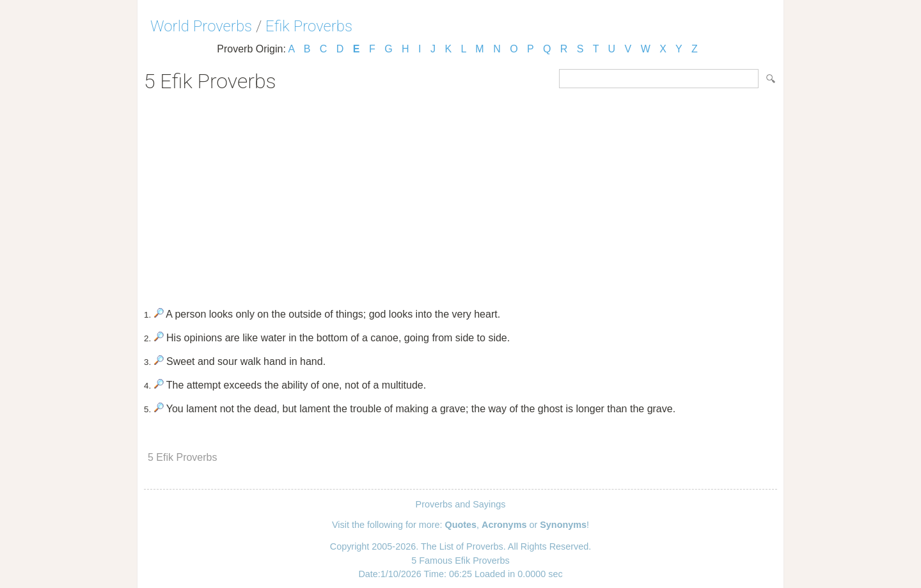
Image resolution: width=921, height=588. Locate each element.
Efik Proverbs (309, 26)
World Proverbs (201, 26)
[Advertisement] (460, 196)
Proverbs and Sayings (461, 504)
